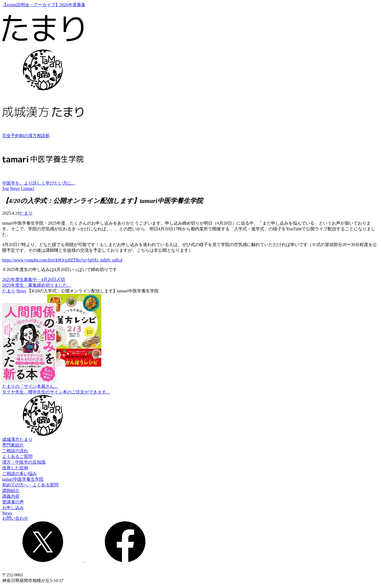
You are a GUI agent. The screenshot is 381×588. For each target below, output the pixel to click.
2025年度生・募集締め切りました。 (37, 285)
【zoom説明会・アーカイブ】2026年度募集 (44, 5)
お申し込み (13, 508)
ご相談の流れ (15, 451)
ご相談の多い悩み (19, 474)
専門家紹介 (13, 445)
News (15, 188)
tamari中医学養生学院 (23, 479)
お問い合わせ (15, 518)
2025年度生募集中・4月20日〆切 (34, 280)
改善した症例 (15, 468)
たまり (26, 213)
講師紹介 (11, 491)
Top (6, 188)
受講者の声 (13, 502)
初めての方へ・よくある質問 (30, 485)
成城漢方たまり (17, 439)
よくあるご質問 (17, 456)
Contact (28, 188)
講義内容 (11, 496)
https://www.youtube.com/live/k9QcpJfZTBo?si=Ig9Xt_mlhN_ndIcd (62, 260)
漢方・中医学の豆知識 (24, 462)
